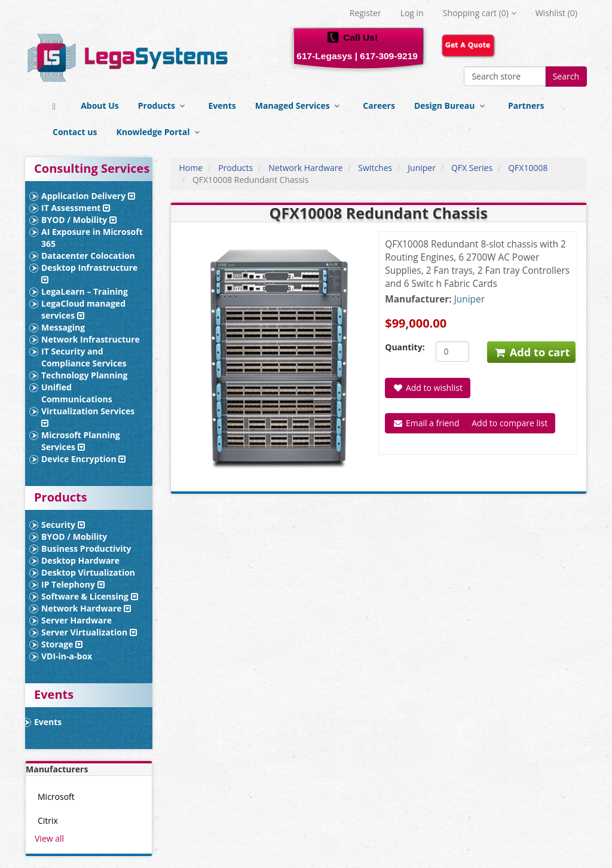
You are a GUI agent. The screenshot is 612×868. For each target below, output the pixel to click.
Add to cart (532, 352)
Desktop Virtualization (88, 572)
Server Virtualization (89, 632)
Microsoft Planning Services (81, 441)
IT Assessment (76, 208)
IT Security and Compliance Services (84, 357)
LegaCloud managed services (83, 309)
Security (63, 525)
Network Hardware (86, 608)
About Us (100, 106)
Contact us (75, 132)
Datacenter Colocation (88, 256)
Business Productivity (86, 548)
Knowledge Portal (160, 132)
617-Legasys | (327, 56)
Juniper (422, 168)
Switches (375, 168)
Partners (526, 106)
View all (49, 838)
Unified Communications (77, 393)
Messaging (63, 327)
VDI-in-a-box (67, 656)
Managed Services (300, 106)
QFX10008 (528, 168)
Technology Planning (84, 375)
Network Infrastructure (91, 339)
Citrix (48, 820)
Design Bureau (452, 106)
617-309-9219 (389, 56)
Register (365, 13)
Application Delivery (88, 196)
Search (566, 76)
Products (164, 106)
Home (191, 168)
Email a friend (426, 423)
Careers (379, 106)
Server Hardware (76, 620)
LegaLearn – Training (85, 291)
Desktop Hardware (80, 560)
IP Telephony (73, 584)
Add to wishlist (428, 388)
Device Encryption (83, 459)
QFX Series (472, 168)
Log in (412, 13)
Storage (62, 644)
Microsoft (56, 797)
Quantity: (401, 347)
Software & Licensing (90, 596)
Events (222, 106)
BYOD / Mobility (79, 220)
